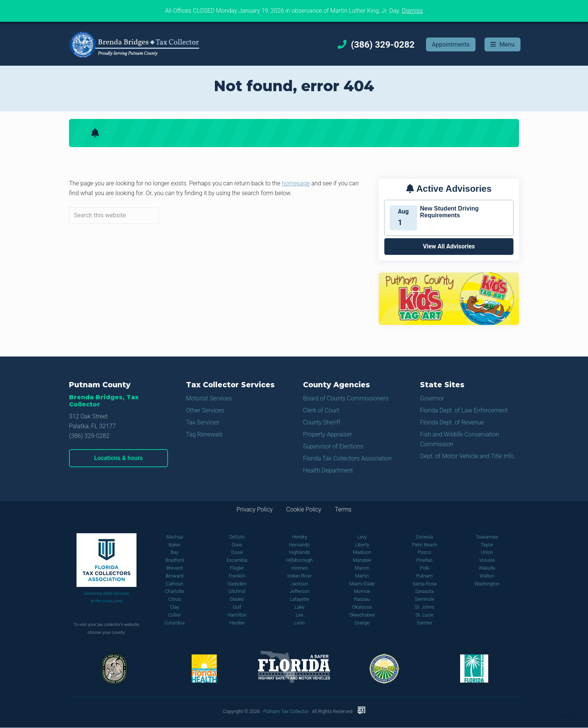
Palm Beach (424, 545)
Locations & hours (118, 458)
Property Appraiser (327, 434)
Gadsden (237, 584)
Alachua (175, 537)
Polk (424, 568)
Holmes (300, 568)
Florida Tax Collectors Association (347, 458)
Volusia (487, 560)
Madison (362, 552)
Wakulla (487, 568)
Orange (362, 623)
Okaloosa (362, 607)
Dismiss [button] (412, 11)
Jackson (299, 584)
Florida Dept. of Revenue (452, 422)
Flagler (237, 568)
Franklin (237, 576)
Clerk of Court (321, 410)
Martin (362, 576)
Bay (175, 552)
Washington (487, 584)
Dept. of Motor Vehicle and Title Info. (468, 456)
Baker (174, 545)
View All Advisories (449, 246)
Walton (487, 576)
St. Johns (425, 607)
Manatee (362, 560)
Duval (237, 552)
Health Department (328, 470)
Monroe (362, 591)
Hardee (237, 623)
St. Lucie (424, 615)
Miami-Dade (362, 584)
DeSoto (237, 537)
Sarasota (424, 591)
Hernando (299, 545)
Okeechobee (362, 615)
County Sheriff (322, 422)
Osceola (424, 537)
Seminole (424, 599)
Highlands (299, 552)
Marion (362, 568)
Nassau (362, 599)
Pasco (424, 552)
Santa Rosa (424, 584)
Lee (300, 615)
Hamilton (237, 615)
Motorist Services (209, 398)
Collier (175, 615)
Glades (237, 599)
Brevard (175, 568)
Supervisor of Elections (333, 446)
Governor (432, 398)
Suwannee (487, 537)
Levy (362, 537)
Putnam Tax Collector (286, 711)
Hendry (299, 537)
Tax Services (202, 422)
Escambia (237, 560)
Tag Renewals (204, 434)
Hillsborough (299, 560)
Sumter (424, 623)
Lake (299, 607)
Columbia (175, 623)
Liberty (362, 545)
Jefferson (300, 591)
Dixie (237, 545)
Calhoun (174, 584)
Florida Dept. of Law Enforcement (464, 410)
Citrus (175, 599)
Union (487, 552)
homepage (296, 183)
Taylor (487, 545)
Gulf (237, 607)
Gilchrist (237, 591)
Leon (300, 623)
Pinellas (424, 560)
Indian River (299, 576)
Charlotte (175, 591)
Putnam (424, 576)
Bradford (175, 560)
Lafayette (300, 599)
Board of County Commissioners (346, 398)
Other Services (205, 410)
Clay (174, 607)
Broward (175, 576)
